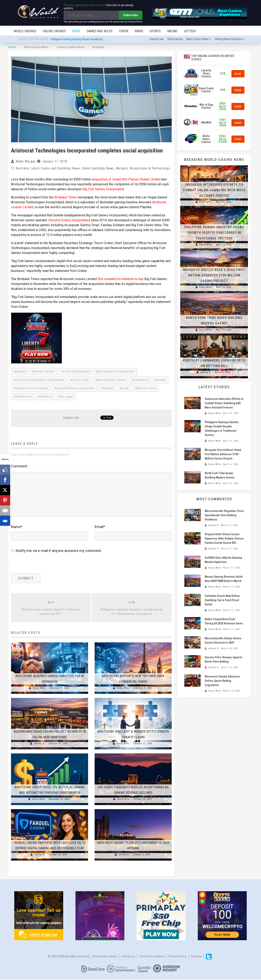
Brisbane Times (66, 198)
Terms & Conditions (152, 957)
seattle (161, 380)
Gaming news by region (229, 39)
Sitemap (196, 957)
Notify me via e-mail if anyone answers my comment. (56, 551)
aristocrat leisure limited (32, 389)
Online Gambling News (98, 169)
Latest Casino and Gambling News (55, 169)
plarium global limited (111, 380)
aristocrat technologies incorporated (40, 380)
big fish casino (146, 389)
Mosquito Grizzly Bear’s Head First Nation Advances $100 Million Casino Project (214, 276)
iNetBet (206, 123)
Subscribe (131, 15)
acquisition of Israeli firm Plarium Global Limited (126, 180)
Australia (22, 169)
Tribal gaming (175, 39)
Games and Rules (100, 31)
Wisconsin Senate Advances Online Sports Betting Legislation (222, 681)
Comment (19, 467)
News (76, 31)
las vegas (67, 397)
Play (238, 74)
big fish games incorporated (116, 372)
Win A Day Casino (206, 107)
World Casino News (105, 957)
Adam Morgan (26, 162)
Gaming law (156, 39)
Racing (172, 31)
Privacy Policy (178, 957)
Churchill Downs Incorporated (69, 221)
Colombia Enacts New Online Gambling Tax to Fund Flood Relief (222, 601)
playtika (20, 372)
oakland (108, 389)
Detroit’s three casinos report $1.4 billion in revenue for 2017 (51, 612)
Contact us (128, 957)
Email (100, 527)
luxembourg (141, 380)
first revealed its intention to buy (121, 279)
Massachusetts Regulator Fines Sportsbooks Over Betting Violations (224, 516)
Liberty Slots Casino (206, 74)
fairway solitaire (44, 372)
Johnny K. (39, 744)
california (46, 397)
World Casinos (25, 31)
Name (17, 527)
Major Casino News (198, 39)
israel (125, 389)
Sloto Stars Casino (206, 139)
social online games (76, 372)
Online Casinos (54, 31)
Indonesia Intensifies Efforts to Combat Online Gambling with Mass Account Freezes (214, 191)
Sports (155, 31)
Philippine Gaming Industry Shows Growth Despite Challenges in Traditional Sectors (99, 40)
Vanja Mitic (39, 688)
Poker (124, 31)
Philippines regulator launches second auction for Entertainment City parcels (132, 612)
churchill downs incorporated (76, 389)
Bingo (139, 31)
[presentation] (39, 565)
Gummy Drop (24, 397)
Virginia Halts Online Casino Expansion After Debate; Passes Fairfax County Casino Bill (224, 539)
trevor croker (80, 380)
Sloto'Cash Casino (206, 90)
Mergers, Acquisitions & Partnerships (143, 169)
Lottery (190, 31)
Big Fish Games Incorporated (103, 190)
